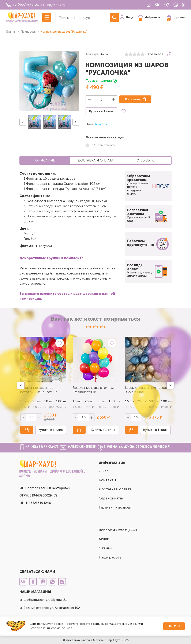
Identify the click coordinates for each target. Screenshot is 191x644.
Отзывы (105, 548)
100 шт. (61, 401)
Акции (104, 539)
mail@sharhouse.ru (82, 447)
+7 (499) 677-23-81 (42, 447)
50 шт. (49, 401)
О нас (104, 471)
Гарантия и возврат (115, 507)
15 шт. (78, 401)
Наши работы (111, 557)
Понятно (174, 626)
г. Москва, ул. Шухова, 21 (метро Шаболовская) (137, 447)
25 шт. (90, 401)
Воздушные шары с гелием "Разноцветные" (93, 390)
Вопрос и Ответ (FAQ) (118, 530)
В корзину (133, 99)
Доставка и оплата (115, 489)
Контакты (107, 480)
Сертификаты (111, 498)
